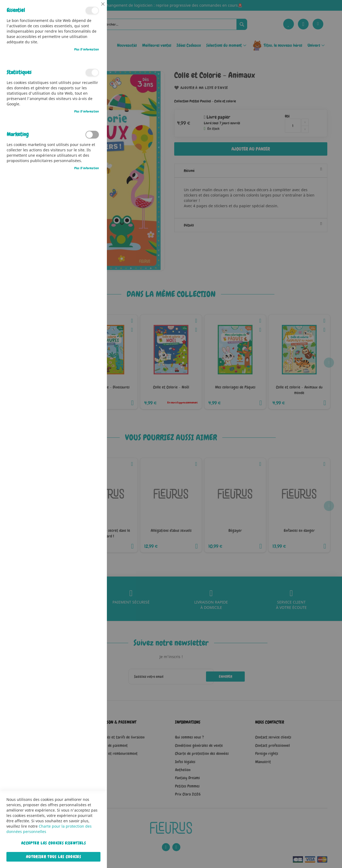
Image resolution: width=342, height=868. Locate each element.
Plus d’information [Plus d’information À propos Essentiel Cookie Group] (87, 49)
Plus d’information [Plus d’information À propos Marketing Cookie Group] (87, 168)
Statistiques (92, 73)
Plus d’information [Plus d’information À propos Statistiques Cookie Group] (87, 112)
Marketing (92, 135)
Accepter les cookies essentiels (53, 843)
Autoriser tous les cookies (53, 857)
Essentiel (92, 11)
